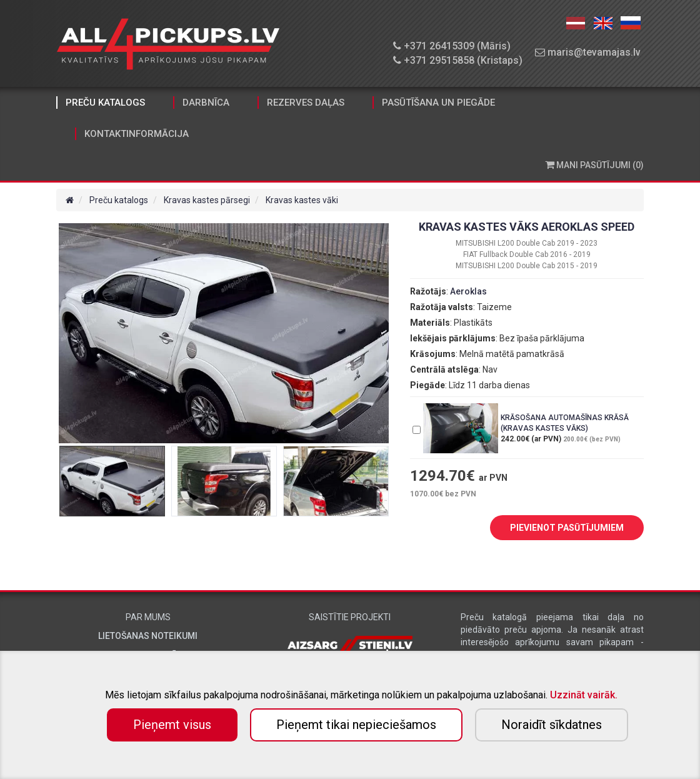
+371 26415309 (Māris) (452, 46)
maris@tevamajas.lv (588, 52)
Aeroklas (468, 291)
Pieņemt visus (172, 725)
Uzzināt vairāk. (584, 695)
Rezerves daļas (306, 103)
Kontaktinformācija (137, 134)
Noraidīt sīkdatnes (552, 725)
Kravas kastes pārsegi (207, 200)
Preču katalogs (105, 103)
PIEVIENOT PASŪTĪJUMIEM (557, 528)
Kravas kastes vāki (302, 200)
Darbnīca (206, 103)
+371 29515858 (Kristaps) (458, 60)
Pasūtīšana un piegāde (438, 103)
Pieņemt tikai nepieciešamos (356, 725)
